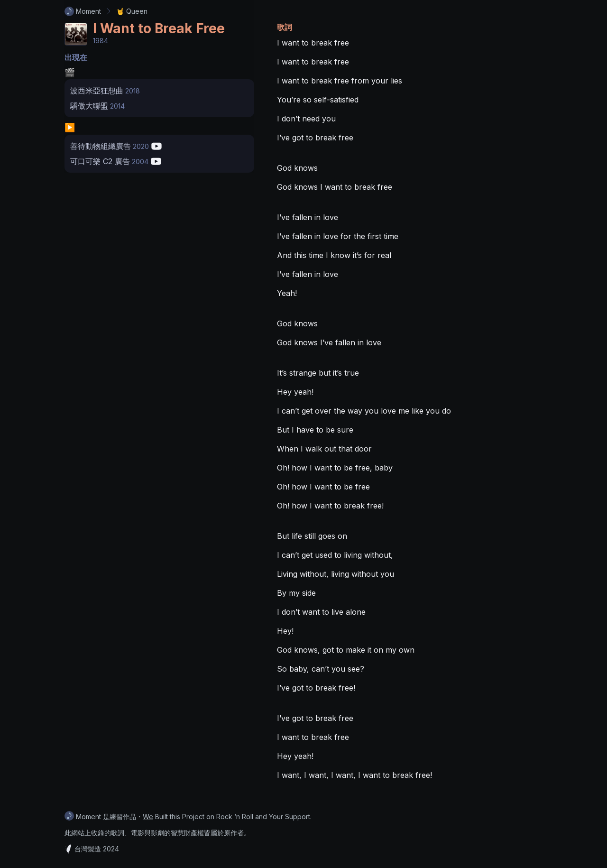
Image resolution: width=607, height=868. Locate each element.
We (148, 817)
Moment (83, 11)
